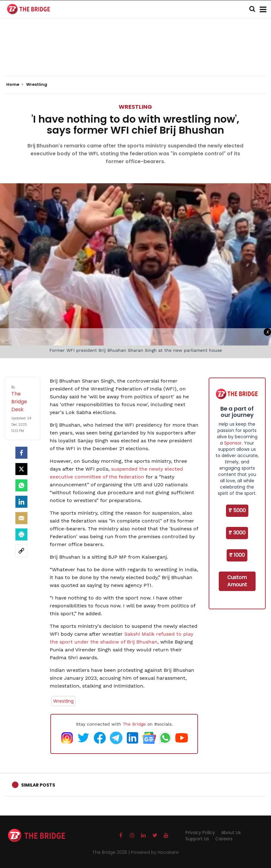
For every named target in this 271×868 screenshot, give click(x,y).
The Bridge (134, 724)
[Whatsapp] (21, 485)
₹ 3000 (237, 533)
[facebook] (21, 453)
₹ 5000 (237, 510)
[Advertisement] (136, 57)
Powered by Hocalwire (155, 852)
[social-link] (21, 551)
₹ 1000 (237, 555)
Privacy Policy (200, 832)
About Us (231, 832)
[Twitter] (21, 469)
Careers (224, 839)
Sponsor (233, 443)
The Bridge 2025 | (112, 852)
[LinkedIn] (21, 502)
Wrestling (135, 107)
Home (15, 85)
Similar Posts (38, 785)
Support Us (197, 839)
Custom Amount (237, 581)
